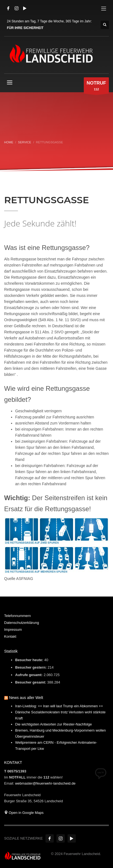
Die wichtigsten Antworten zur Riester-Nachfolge (53, 724)
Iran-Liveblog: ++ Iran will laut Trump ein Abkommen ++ (59, 706)
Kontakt (10, 636)
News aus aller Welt (26, 698)
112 (96, 87)
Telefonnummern (18, 616)
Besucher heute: (30, 660)
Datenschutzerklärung (21, 623)
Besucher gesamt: (31, 682)
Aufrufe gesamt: (29, 675)
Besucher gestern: (31, 667)
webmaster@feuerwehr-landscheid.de (45, 783)
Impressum (13, 630)
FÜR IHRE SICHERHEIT (25, 28)
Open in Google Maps (24, 813)
